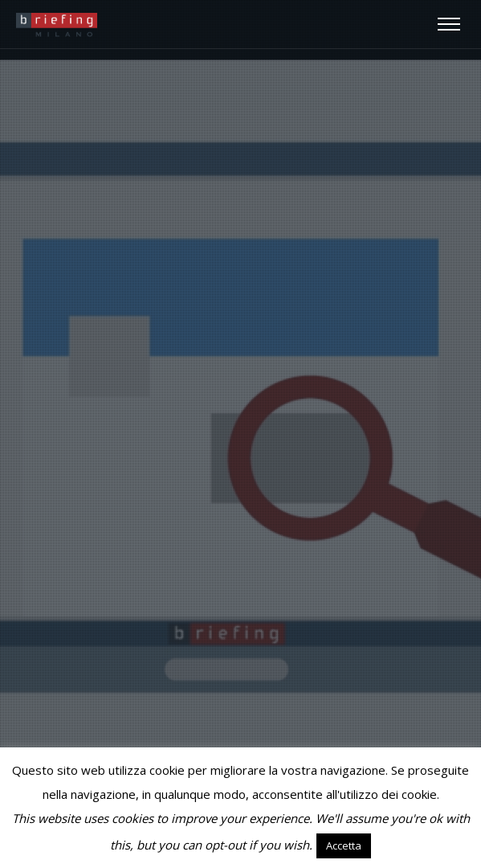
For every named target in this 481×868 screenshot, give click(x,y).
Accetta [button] (344, 845)
